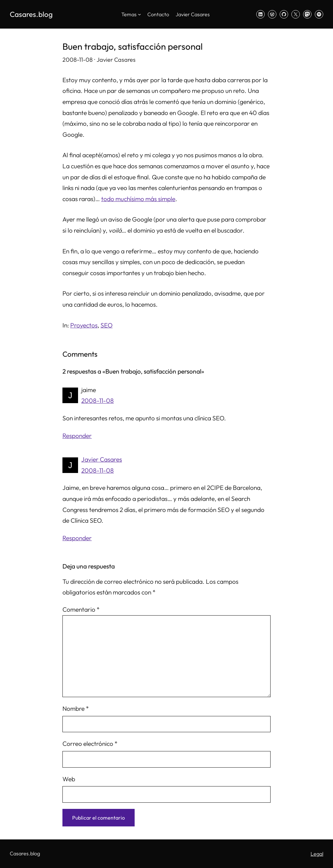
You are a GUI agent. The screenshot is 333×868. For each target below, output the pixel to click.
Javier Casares (102, 459)
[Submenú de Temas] (140, 14)
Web (69, 779)
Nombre (76, 708)
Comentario (81, 609)
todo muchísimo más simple (138, 199)
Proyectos (84, 325)
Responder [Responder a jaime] (77, 436)
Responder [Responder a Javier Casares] (77, 538)
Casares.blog (31, 14)
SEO (107, 325)
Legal (317, 854)
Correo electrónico (90, 744)
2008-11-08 (98, 401)
